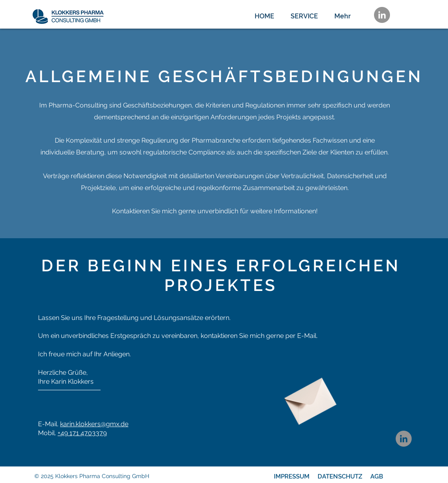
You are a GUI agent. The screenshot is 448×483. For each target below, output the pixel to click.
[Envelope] (308, 397)
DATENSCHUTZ (340, 476)
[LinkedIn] (382, 15)
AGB (377, 476)
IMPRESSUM (292, 476)
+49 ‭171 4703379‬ (82, 433)
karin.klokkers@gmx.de (94, 424)
